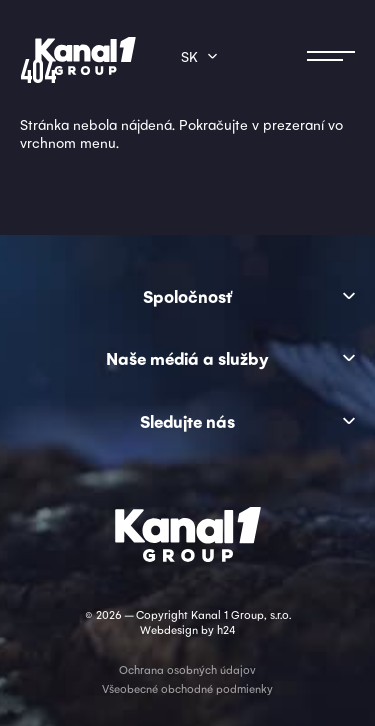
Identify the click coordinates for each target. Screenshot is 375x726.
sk (189, 56)
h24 (226, 629)
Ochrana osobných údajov (187, 669)
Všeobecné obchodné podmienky (187, 688)
